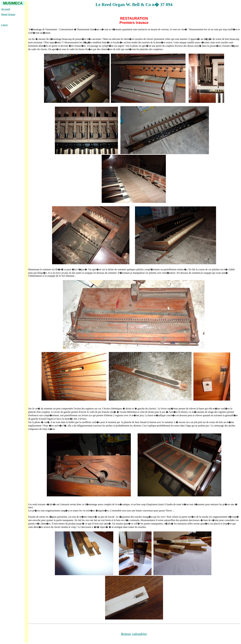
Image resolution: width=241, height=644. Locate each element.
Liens (4, 25)
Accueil (6, 9)
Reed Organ (8, 14)
